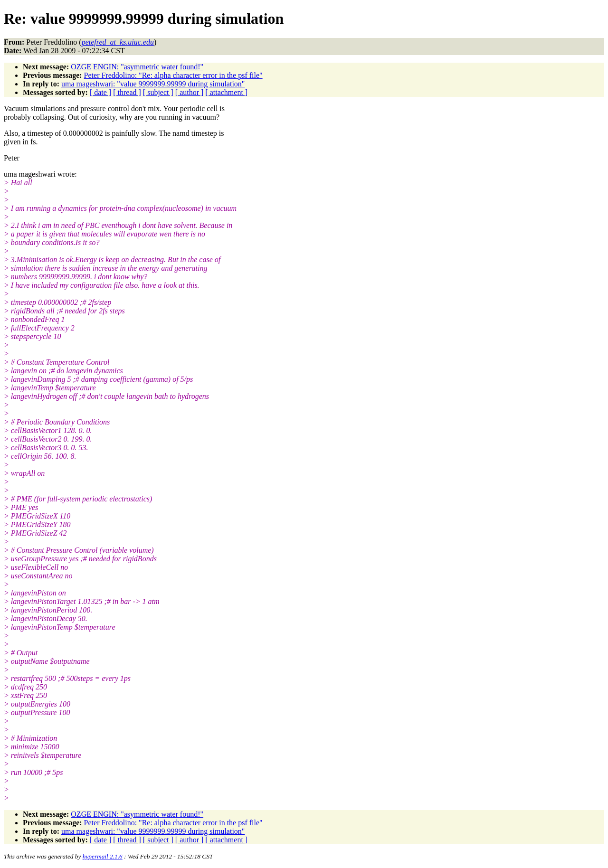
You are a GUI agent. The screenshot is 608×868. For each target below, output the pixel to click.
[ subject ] (158, 92)
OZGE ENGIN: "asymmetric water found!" (137, 67)
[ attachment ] (226, 92)
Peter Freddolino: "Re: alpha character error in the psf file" (173, 75)
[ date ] (100, 92)
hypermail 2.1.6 (103, 856)
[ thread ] (127, 92)
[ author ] (190, 92)
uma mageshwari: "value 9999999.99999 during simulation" (153, 84)
